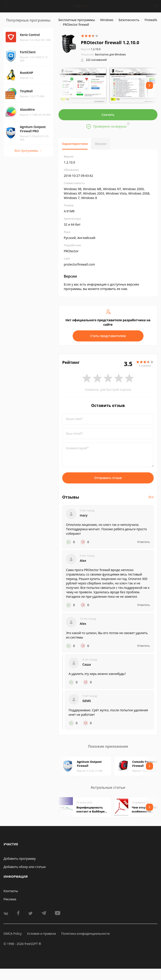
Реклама (10, 899)
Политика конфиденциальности (85, 934)
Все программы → (28, 151)
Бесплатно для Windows (110, 54)
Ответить (144, 542)
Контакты (11, 891)
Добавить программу (20, 859)
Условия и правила (41, 934)
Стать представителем (108, 336)
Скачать (108, 115)
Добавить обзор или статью (25, 867)
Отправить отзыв (108, 478)
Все (151, 497)
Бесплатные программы (77, 20)
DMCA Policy (13, 934)
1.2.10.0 (91, 49)
